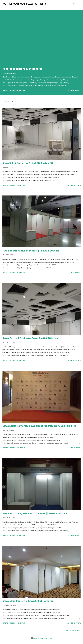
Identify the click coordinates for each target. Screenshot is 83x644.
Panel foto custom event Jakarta (22, 69)
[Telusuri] (74, 4)
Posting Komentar (18, 90)
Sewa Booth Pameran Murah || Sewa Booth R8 (31, 251)
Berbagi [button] (5, 90)
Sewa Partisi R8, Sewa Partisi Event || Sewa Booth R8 (35, 513)
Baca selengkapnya (73, 90)
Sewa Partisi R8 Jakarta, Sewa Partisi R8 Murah (31, 338)
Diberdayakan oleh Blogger (41, 638)
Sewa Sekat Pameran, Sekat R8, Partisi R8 (28, 163)
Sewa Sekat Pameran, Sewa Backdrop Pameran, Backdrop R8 (39, 426)
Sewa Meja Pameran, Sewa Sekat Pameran (28, 601)
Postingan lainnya (73, 631)
